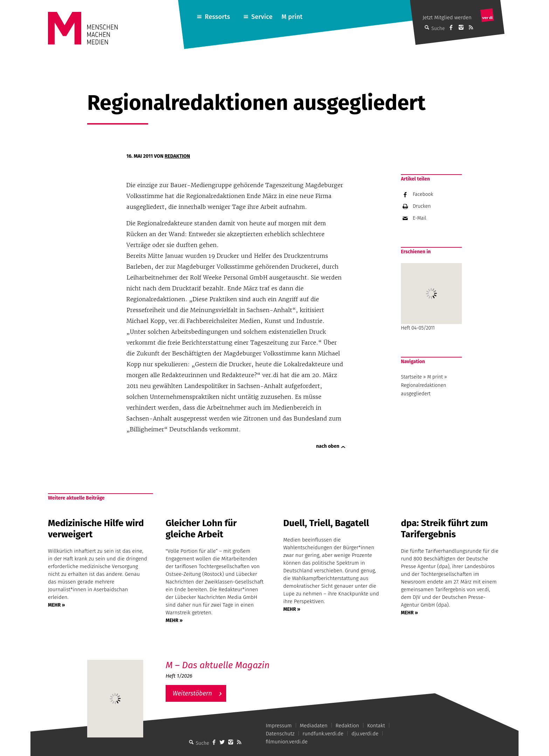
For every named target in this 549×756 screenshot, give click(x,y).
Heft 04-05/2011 (431, 297)
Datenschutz (280, 734)
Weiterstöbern (192, 693)
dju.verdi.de (365, 734)
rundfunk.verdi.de (323, 734)
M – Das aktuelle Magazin (218, 665)
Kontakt (376, 726)
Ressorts (217, 17)
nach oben (328, 446)
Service (262, 17)
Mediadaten (314, 726)
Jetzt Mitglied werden (447, 17)
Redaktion (177, 156)
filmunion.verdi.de (287, 742)
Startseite (411, 377)
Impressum (279, 726)
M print (292, 17)
